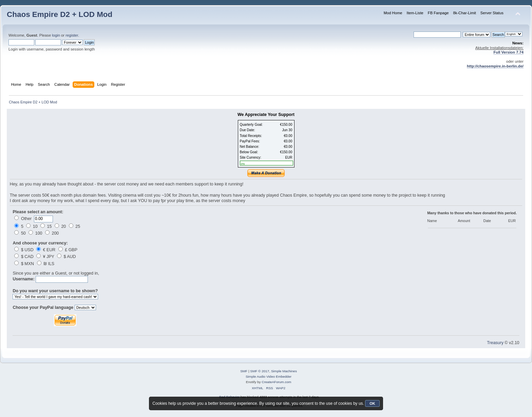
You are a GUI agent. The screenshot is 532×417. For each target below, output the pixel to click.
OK (372, 403)
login (56, 35)
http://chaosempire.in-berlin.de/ (495, 66)
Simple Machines (284, 371)
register (72, 35)
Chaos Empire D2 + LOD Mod (60, 14)
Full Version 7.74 (508, 52)
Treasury (495, 343)
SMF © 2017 (260, 371)
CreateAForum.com (276, 382)
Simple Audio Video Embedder (269, 376)
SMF (244, 371)
